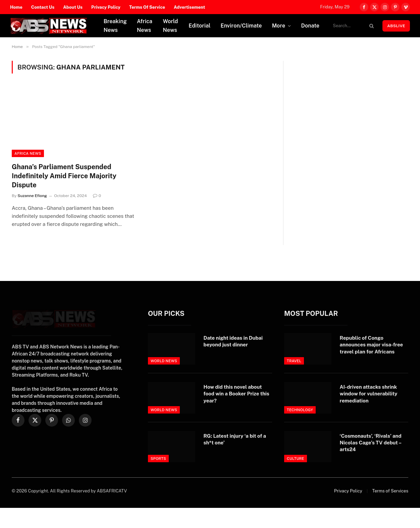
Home (16, 7)
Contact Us (43, 7)
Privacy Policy (106, 7)
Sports (158, 459)
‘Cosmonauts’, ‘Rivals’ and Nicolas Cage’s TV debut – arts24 (371, 443)
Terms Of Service (147, 7)
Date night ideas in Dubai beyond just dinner (233, 341)
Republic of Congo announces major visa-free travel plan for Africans (372, 345)
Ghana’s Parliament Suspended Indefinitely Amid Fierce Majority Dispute (64, 176)
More (279, 26)
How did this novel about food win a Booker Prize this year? (237, 394)
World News (170, 26)
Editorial (199, 26)
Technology (300, 410)
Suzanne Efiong (32, 196)
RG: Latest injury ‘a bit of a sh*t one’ (235, 439)
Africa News (145, 26)
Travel (294, 361)
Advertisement (189, 7)
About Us (73, 7)
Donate (310, 26)
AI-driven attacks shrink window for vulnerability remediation (369, 394)
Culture (296, 459)
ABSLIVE (396, 26)
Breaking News (115, 26)
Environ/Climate (241, 26)
